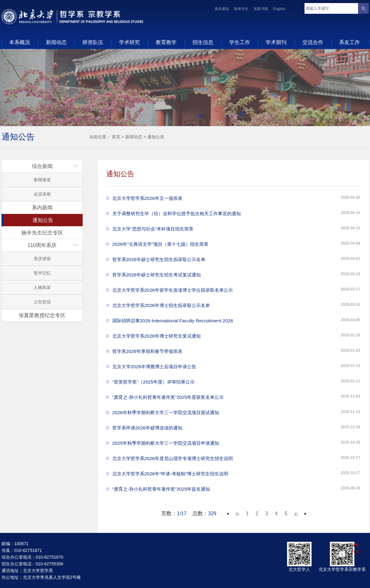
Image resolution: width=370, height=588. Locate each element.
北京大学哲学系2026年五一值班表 (147, 198)
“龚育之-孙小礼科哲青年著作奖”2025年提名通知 (161, 489)
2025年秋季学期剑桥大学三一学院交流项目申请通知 (166, 443)
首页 (116, 137)
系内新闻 (42, 208)
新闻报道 (42, 180)
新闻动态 (56, 42)
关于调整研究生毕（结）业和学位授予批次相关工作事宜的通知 (177, 213)
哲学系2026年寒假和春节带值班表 (147, 351)
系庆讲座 (42, 259)
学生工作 (240, 42)
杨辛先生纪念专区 (42, 233)
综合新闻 (42, 166)
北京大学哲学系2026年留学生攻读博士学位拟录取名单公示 (173, 290)
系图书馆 (261, 9)
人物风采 (42, 287)
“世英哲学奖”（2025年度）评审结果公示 (154, 382)
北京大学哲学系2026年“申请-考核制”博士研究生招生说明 (170, 474)
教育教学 (166, 42)
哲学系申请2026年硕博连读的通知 (147, 428)
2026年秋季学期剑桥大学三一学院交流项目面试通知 (166, 412)
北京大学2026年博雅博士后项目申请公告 (154, 367)
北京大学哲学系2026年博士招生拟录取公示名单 (161, 305)
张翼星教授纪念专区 (42, 315)
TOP (356, 548)
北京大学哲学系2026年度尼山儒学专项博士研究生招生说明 (173, 458)
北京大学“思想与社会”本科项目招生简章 (153, 229)
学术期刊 (276, 42)
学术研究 (129, 42)
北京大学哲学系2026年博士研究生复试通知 (157, 336)
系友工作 (349, 42)
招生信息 (203, 42)
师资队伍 (93, 42)
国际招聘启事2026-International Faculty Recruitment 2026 (173, 321)
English (279, 9)
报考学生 (241, 9)
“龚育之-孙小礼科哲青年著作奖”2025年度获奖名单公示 (168, 397)
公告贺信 (42, 302)
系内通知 (222, 9)
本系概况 (20, 42)
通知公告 (156, 137)
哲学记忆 (42, 273)
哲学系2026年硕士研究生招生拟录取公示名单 (159, 259)
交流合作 (313, 42)
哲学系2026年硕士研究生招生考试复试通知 (157, 275)
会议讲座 (42, 194)
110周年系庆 (42, 245)
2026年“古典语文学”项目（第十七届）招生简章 (161, 244)
